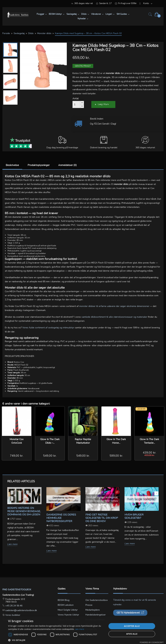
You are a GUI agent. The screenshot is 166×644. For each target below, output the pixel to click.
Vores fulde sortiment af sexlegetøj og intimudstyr (48, 328)
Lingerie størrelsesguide (66, 627)
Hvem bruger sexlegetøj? (134, 516)
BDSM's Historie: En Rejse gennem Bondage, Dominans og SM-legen (24, 511)
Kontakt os (91, 629)
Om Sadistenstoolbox (97, 600)
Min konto (91, 624)
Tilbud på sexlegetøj (68, 620)
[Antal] (76, 104)
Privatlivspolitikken (95, 620)
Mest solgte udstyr (68, 610)
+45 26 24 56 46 (14, 606)
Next (156, 493)
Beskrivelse (12, 165)
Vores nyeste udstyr (68, 615)
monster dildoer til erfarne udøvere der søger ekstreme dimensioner (114, 306)
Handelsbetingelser (96, 615)
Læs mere (12, 544)
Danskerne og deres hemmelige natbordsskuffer (61, 518)
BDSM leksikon (66, 605)
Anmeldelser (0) (67, 165)
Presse (89, 605)
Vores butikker (12, 615)
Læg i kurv (103, 104)
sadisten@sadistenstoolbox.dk (21, 610)
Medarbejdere (93, 610)
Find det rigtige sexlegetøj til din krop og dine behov (102, 518)
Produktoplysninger (39, 165)
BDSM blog (64, 600)
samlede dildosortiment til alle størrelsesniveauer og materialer (114, 317)
